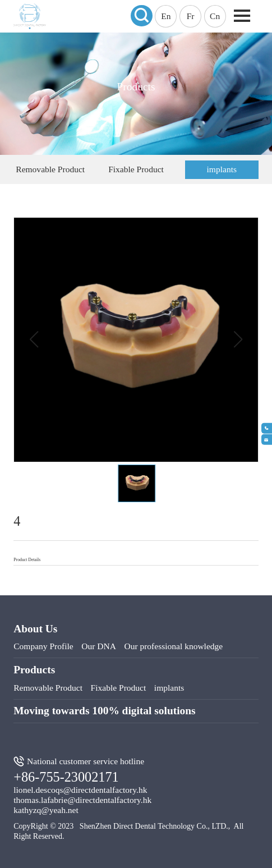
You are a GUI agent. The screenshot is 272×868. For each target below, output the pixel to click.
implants (222, 169)
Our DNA (99, 646)
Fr (191, 16)
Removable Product (50, 169)
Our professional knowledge (173, 646)
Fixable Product (136, 169)
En (166, 16)
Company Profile (43, 646)
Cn (215, 16)
